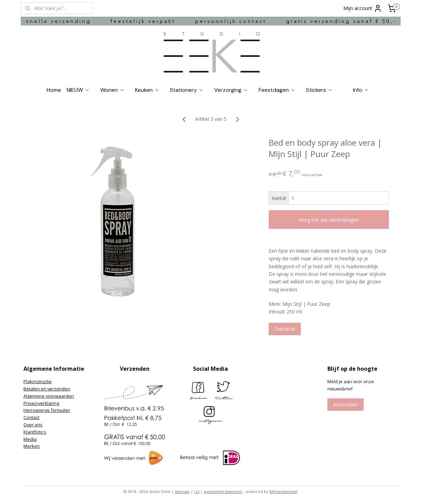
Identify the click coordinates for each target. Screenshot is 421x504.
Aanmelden (346, 404)
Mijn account (363, 8)
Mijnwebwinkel (283, 491)
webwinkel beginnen (223, 491)
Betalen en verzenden (47, 389)
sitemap (182, 491)
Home (54, 90)
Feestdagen (277, 90)
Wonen (112, 90)
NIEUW (78, 90)
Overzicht (284, 329)
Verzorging (231, 90)
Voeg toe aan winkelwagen (329, 220)
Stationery (187, 90)
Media (30, 439)
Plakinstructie (38, 381)
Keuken (147, 90)
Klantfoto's (35, 432)
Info (361, 90)
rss (197, 491)
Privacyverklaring (41, 403)
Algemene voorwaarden (49, 396)
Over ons (33, 425)
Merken (32, 446)
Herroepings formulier (47, 410)
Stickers (319, 90)
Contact (31, 417)
